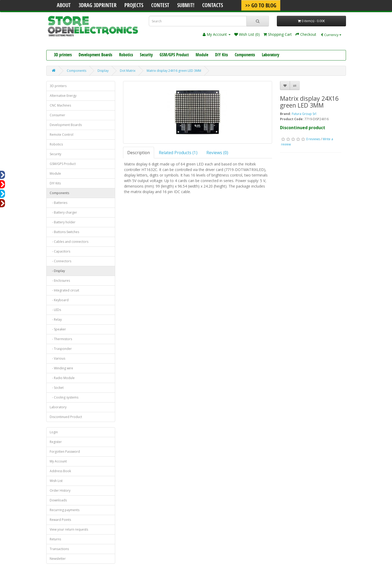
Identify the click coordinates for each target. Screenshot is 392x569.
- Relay (56, 319)
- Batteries (58, 203)
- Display (57, 271)
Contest (160, 6)
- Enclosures (60, 281)
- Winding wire (61, 368)
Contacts (213, 6)
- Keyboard (59, 300)
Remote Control (62, 135)
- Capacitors (60, 251)
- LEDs (55, 310)
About (64, 6)
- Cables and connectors (69, 242)
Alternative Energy (63, 96)
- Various (57, 358)
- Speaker (58, 329)
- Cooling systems (64, 397)
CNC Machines (60, 105)
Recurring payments (65, 510)
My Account (58, 461)
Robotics (126, 55)
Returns (55, 539)
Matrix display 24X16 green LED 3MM (174, 71)
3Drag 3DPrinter (98, 6)
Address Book (60, 471)
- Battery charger (63, 212)
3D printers (63, 55)
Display (103, 71)
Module (202, 55)
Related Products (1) (178, 153)
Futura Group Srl (304, 114)
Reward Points (60, 520)
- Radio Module (62, 378)
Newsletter (58, 559)
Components (245, 55)
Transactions (59, 549)
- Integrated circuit (64, 290)
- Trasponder (61, 349)
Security (146, 55)
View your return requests (69, 529)
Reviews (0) (217, 153)
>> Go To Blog (261, 6)
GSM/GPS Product (174, 55)
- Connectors (60, 261)
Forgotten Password (65, 452)
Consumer (57, 115)
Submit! (186, 6)
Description (139, 153)
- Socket (57, 388)
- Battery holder (63, 222)
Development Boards (95, 55)
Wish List (56, 481)
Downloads (58, 500)
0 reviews (313, 139)
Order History (60, 490)
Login (54, 432)
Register (56, 442)
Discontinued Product (66, 417)
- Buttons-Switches (64, 232)
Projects (134, 6)
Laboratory (271, 55)
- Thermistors (61, 339)
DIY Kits (222, 55)
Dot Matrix (128, 71)
